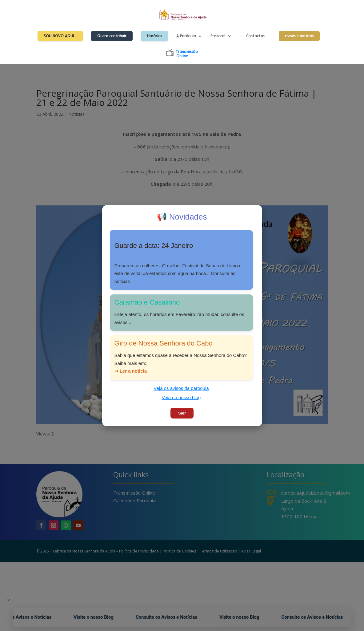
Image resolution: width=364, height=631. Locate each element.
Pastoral (218, 36)
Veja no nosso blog (181, 397)
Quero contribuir (112, 36)
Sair (182, 413)
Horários (154, 36)
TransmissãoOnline (186, 54)
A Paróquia (186, 36)
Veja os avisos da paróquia (181, 388)
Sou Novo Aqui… (60, 36)
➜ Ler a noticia (131, 371)
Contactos (255, 36)
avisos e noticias (299, 36)
